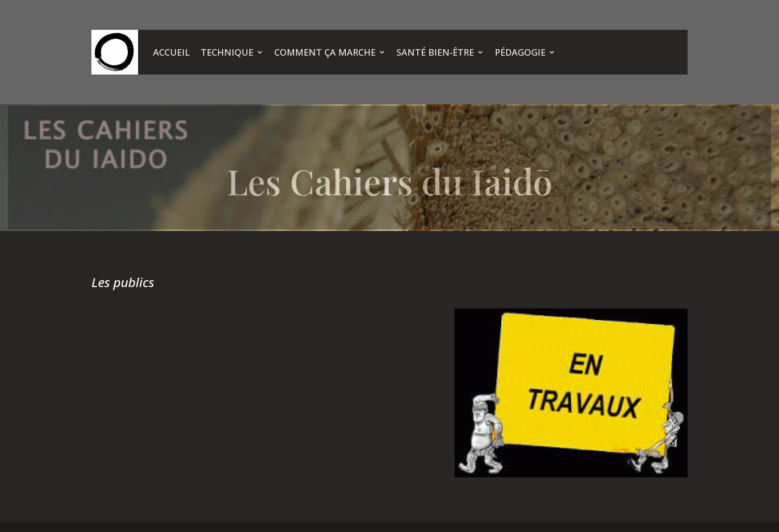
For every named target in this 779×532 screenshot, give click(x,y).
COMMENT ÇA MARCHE (325, 52)
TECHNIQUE (227, 52)
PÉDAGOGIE (520, 52)
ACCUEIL (171, 52)
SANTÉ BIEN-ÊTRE (435, 52)
